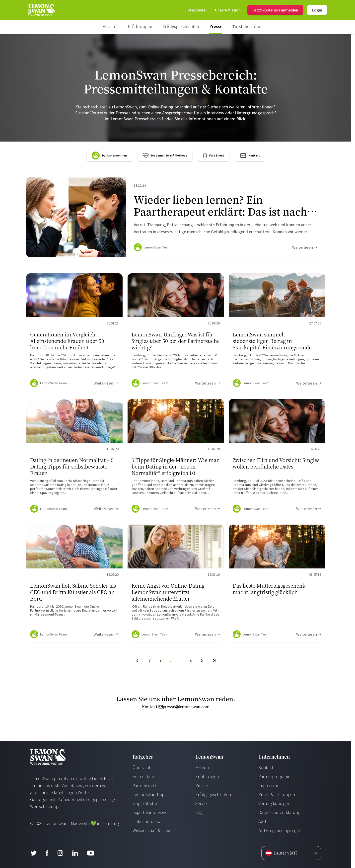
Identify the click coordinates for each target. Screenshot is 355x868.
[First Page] (137, 661)
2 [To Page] (171, 661)
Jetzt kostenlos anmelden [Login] (275, 10)
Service (202, 803)
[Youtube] (91, 853)
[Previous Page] (150, 661)
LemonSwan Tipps (149, 794)
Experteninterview (149, 812)
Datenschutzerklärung (279, 812)
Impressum (269, 785)
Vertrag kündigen (274, 803)
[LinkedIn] (75, 853)
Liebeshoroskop (148, 821)
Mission (202, 767)
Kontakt (266, 767)
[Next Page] (202, 661)
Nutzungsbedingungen (280, 830)
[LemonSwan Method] (165, 156)
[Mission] (228, 10)
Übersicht (142, 767)
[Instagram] (60, 853)
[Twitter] (33, 853)
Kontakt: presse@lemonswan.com (176, 707)
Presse (202, 785)
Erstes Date (143, 776)
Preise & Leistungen (277, 794)
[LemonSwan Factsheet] (214, 156)
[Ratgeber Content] (176, 217)
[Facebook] (47, 853)
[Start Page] (41, 10)
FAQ (199, 812)
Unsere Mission (228, 10)
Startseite (197, 10)
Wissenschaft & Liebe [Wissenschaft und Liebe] (152, 830)
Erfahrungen (207, 776)
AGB (262, 821)
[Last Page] (214, 661)
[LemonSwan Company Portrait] (109, 156)
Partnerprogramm (275, 776)
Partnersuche (145, 785)
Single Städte (145, 803)
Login (317, 10)
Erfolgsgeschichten (213, 794)
